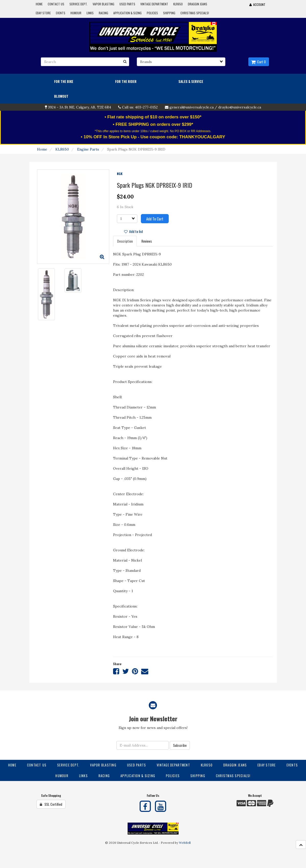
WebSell (185, 843)
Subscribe (180, 745)
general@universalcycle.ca (192, 107)
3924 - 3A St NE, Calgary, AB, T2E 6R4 (79, 107)
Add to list (134, 231)
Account (257, 4)
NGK (120, 174)
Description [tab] (125, 241)
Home (42, 149)
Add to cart (155, 219)
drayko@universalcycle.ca (240, 107)
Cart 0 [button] (258, 62)
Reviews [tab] (147, 241)
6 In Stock (125, 207)
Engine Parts (88, 149)
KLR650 (62, 149)
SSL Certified (51, 804)
